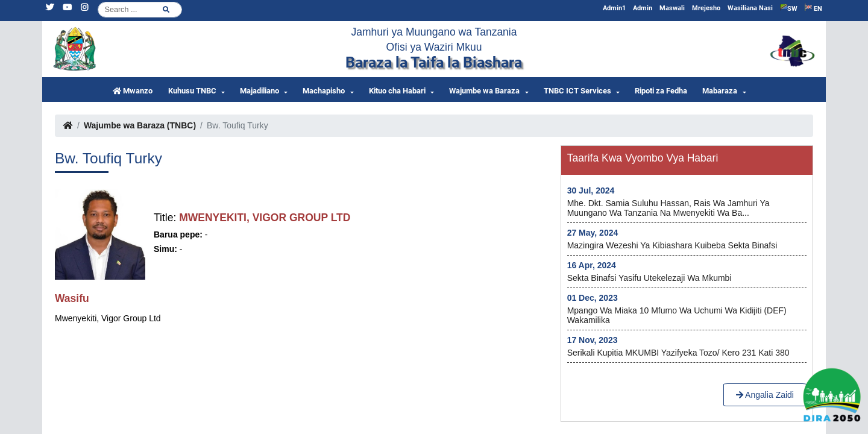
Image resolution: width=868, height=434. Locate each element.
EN (813, 8)
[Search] (140, 10)
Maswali (672, 8)
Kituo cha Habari (397, 91)
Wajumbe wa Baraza (484, 91)
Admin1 (614, 8)
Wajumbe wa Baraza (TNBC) (140, 125)
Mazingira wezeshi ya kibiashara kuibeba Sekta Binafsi (672, 245)
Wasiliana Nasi (750, 8)
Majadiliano (259, 91)
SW (789, 8)
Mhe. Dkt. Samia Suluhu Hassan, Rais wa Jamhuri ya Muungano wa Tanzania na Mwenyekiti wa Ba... (668, 208)
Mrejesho (706, 8)
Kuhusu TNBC (192, 91)
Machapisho (324, 91)
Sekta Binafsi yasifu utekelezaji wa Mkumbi (649, 278)
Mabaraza (720, 91)
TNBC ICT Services (577, 91)
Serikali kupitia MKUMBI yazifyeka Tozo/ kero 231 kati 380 (678, 353)
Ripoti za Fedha (661, 91)
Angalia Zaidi (765, 395)
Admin (643, 8)
